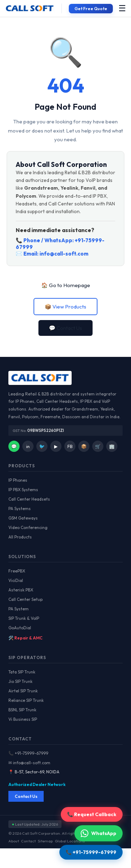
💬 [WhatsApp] (14, 446)
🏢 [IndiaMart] (112, 446)
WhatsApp (99, 833)
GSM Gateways (23, 518)
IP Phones (18, 480)
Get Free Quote (91, 9)
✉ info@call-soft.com (29, 763)
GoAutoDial (20, 628)
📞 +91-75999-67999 (28, 753)
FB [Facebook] (70, 446)
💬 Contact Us (65, 328)
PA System (19, 609)
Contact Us (26, 796)
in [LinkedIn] (28, 446)
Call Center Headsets (29, 499)
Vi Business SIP (23, 719)
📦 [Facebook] (84, 446)
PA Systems (20, 508)
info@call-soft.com (64, 254)
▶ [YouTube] (56, 446)
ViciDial (16, 580)
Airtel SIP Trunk (23, 691)
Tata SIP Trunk (22, 672)
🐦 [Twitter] (42, 446)
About (14, 841)
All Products (20, 537)
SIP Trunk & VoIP (24, 618)
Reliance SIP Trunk (26, 700)
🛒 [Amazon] (98, 446)
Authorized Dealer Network (37, 784)
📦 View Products (65, 307)
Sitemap (45, 841)
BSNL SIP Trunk (22, 710)
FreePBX (17, 571)
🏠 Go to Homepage (66, 285)
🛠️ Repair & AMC (26, 638)
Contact (28, 841)
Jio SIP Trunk (20, 681)
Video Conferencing (28, 527)
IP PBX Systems (23, 490)
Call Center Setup (26, 599)
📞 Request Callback (92, 814)
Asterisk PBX (21, 590)
